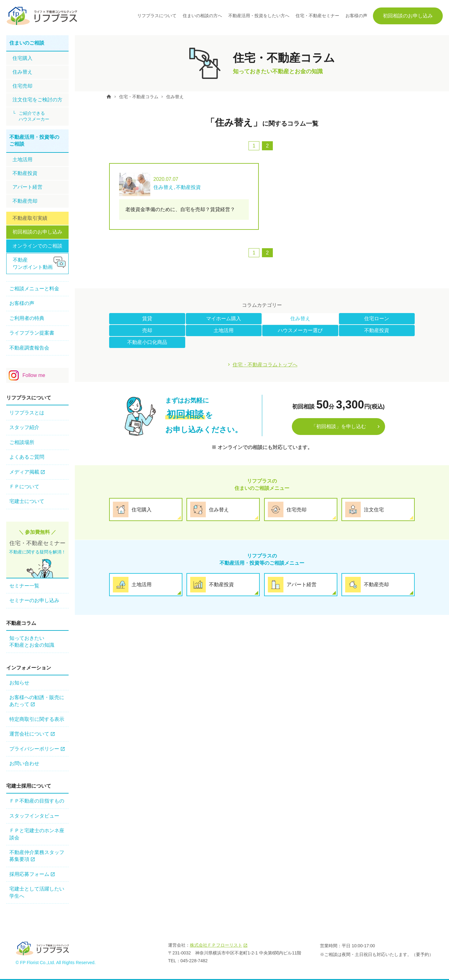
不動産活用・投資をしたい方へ (259, 16)
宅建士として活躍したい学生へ (37, 892)
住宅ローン (377, 319)
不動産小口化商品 (147, 342)
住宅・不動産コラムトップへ (265, 365)
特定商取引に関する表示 (37, 719)
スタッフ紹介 (24, 427)
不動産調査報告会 (29, 348)
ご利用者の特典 (27, 318)
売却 (147, 330)
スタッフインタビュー (34, 816)
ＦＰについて (24, 487)
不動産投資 (377, 330)
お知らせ (19, 683)
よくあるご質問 (27, 457)
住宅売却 (22, 86)
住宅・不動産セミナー (317, 16)
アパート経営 (27, 187)
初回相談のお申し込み (408, 16)
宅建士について (27, 501)
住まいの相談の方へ (202, 16)
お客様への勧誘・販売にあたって (37, 701)
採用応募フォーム (29, 874)
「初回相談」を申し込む (339, 426)
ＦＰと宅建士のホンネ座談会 (37, 834)
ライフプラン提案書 (32, 333)
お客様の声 (356, 16)
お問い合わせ (24, 763)
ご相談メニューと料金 (34, 289)
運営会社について (29, 734)
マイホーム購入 (224, 319)
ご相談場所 (22, 442)
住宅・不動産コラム (139, 97)
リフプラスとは (27, 413)
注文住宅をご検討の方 (37, 100)
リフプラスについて (157, 16)
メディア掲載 (24, 472)
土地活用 (224, 330)
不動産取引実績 (30, 218)
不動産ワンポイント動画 (33, 263)
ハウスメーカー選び (300, 330)
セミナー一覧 (24, 586)
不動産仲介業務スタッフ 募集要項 (37, 856)
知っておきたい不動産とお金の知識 (32, 642)
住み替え (175, 97)
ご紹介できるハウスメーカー (34, 116)
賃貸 (147, 319)
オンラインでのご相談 (37, 246)
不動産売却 (25, 201)
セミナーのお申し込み (34, 600)
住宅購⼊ (22, 58)
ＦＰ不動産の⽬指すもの (37, 801)
